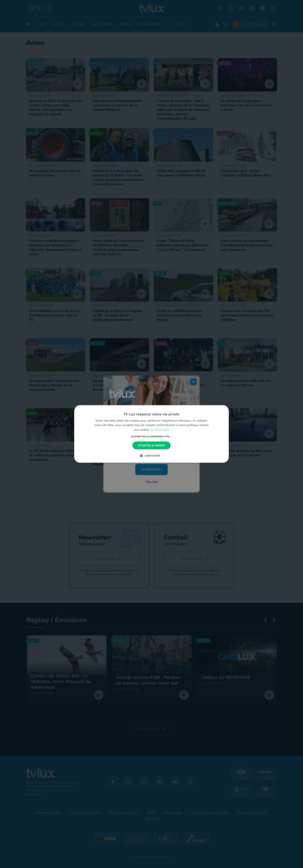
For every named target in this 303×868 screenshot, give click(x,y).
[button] (152, 437)
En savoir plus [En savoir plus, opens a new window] (160, 429)
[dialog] (151, 434)
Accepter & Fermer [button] (152, 445)
